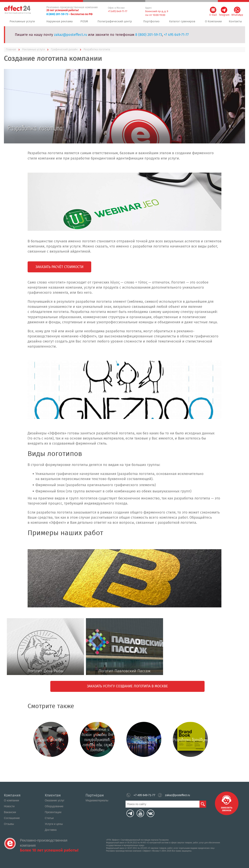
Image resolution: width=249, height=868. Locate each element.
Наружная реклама (59, 23)
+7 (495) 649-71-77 (118, 11)
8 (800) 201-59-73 (57, 14)
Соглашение (12, 818)
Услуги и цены (54, 824)
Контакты (235, 23)
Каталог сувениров (182, 23)
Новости (9, 806)
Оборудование (54, 806)
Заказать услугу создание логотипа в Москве (127, 689)
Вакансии (10, 812)
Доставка (51, 830)
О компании (11, 800)
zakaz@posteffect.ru (71, 37)
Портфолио (151, 23)
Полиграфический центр (115, 23)
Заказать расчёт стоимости (59, 269)
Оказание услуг (55, 800)
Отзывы (9, 824)
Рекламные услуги (22, 23)
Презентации (53, 812)
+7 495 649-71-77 (176, 37)
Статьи (49, 818)
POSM (85, 23)
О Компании (213, 23)
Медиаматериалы (97, 800)
